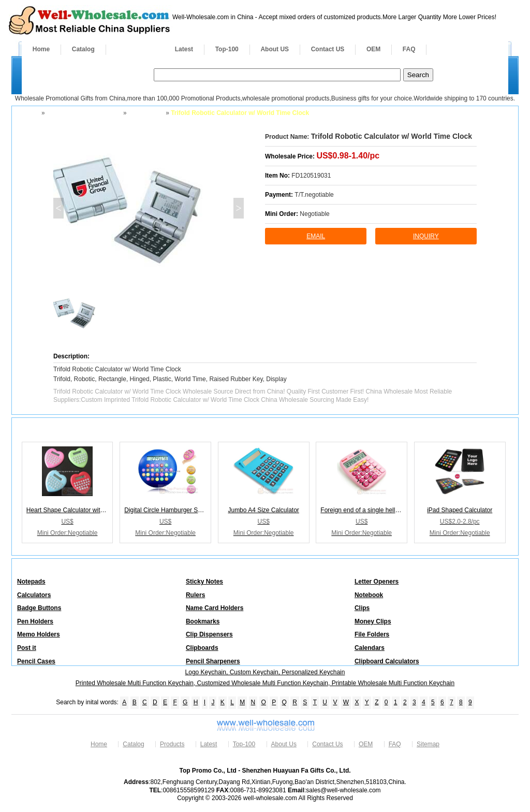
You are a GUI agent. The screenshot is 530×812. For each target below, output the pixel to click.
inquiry (426, 236)
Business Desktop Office (83, 113)
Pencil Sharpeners (213, 661)
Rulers (195, 595)
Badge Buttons (39, 608)
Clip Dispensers (209, 634)
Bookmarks (203, 621)
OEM (373, 49)
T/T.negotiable (314, 195)
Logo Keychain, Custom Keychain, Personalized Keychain (265, 672)
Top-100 (227, 49)
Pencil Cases (36, 661)
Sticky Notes (204, 582)
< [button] (58, 208)
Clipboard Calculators (387, 661)
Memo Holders (39, 634)
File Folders (372, 634)
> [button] (238, 208)
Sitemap (428, 744)
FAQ (409, 49)
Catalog (83, 49)
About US (275, 49)
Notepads (31, 582)
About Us (284, 744)
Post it (27, 648)
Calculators (145, 113)
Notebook (369, 595)
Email (316, 236)
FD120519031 (311, 176)
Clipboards (202, 648)
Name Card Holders (215, 608)
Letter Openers (377, 582)
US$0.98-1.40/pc (348, 156)
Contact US (328, 49)
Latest (184, 49)
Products (135, 49)
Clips (362, 608)
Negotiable (314, 214)
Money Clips (373, 621)
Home (41, 49)
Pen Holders (35, 621)
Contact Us (327, 744)
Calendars (370, 648)
